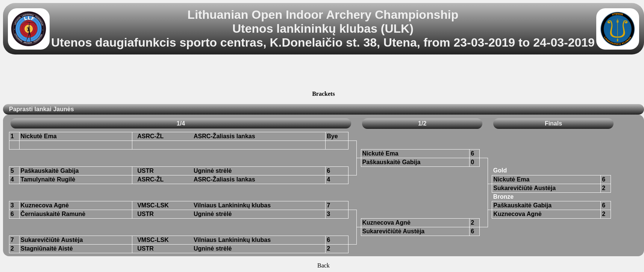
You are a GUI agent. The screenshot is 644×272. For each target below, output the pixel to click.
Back (324, 265)
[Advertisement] (323, 74)
